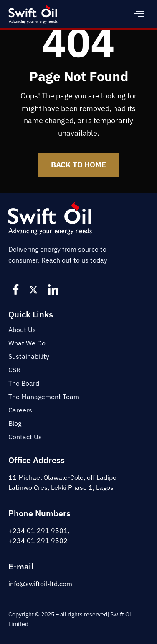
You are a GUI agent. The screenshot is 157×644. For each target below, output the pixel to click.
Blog (15, 423)
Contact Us (25, 437)
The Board (24, 383)
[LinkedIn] (54, 289)
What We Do (27, 343)
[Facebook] (17, 289)
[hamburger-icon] (139, 14)
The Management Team (44, 397)
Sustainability (29, 356)
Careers (20, 410)
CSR (14, 370)
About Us (22, 330)
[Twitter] (35, 289)
